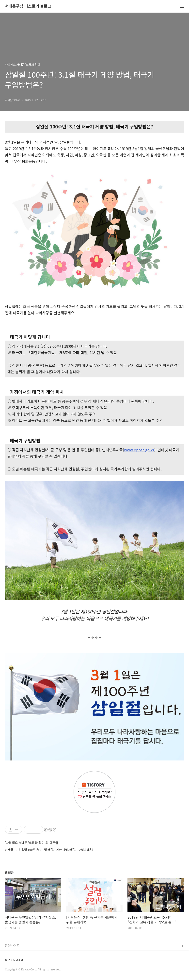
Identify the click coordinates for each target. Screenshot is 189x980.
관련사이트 (12, 945)
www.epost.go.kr (139, 450)
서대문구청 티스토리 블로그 (28, 6)
